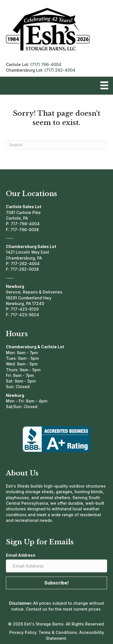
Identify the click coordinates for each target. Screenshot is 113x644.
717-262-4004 (25, 264)
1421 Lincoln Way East (28, 252)
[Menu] (104, 85)
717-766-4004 (25, 224)
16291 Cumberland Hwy (29, 298)
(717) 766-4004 (46, 64)
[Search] (56, 145)
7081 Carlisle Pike (23, 212)
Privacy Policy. (24, 632)
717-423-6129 (25, 309)
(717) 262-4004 (60, 70)
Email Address (21, 555)
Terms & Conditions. (59, 632)
